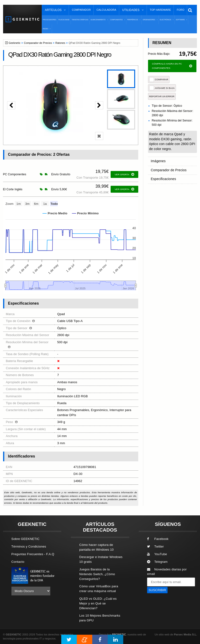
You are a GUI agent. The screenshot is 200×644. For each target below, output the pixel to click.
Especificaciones (163, 178)
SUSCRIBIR (157, 590)
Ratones (60, 43)
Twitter (155, 546)
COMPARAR (159, 80)
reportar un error (162, 96)
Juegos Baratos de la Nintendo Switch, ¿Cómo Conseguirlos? (97, 574)
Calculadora (106, 10)
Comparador (81, 10)
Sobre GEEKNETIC (26, 539)
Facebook (158, 539)
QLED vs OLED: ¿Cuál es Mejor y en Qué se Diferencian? (98, 603)
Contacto (18, 562)
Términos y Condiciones (29, 546)
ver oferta (124, 174)
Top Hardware (160, 10)
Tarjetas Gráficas (80, 20)
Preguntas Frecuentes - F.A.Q (33, 554)
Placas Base (64, 20)
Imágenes (158, 161)
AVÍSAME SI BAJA (162, 88)
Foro (180, 10)
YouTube (157, 554)
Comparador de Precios (38, 43)
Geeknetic (15, 43)
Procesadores (49, 20)
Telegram (157, 562)
